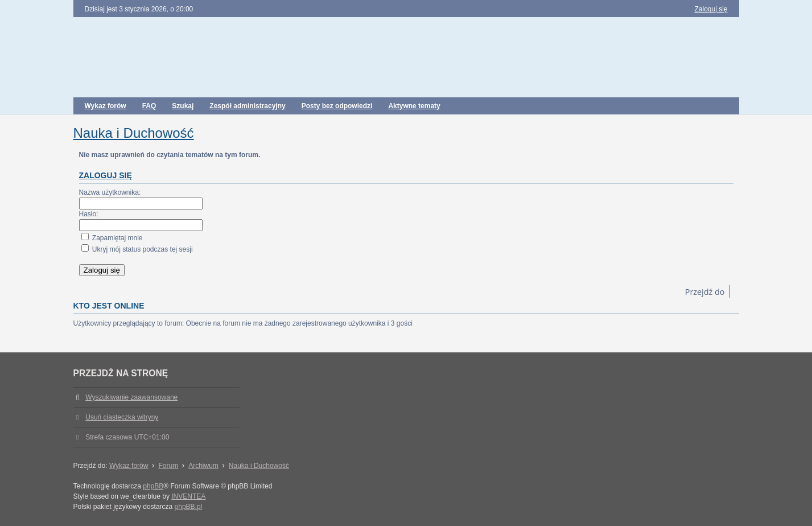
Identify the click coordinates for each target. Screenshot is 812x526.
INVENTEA (188, 496)
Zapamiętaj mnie (112, 238)
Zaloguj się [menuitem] (711, 9)
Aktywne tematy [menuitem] (414, 106)
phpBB (153, 486)
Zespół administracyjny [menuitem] (247, 106)
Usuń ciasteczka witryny (122, 417)
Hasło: (89, 214)
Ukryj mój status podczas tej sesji (137, 249)
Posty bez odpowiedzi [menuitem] (337, 106)
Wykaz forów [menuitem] (106, 106)
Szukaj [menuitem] (183, 106)
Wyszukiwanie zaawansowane (131, 397)
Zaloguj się (106, 175)
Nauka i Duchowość (134, 133)
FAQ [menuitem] (149, 106)
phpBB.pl (189, 507)
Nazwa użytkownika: (110, 192)
